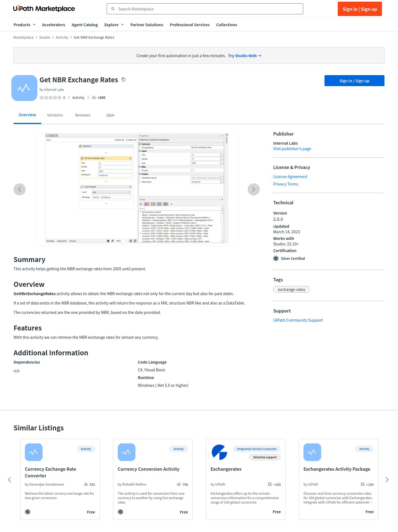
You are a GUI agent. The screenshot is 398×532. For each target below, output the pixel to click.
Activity (62, 37)
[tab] (27, 117)
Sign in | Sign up (360, 9)
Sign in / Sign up (354, 81)
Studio (45, 37)
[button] (291, 289)
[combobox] (209, 9)
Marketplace (23, 37)
